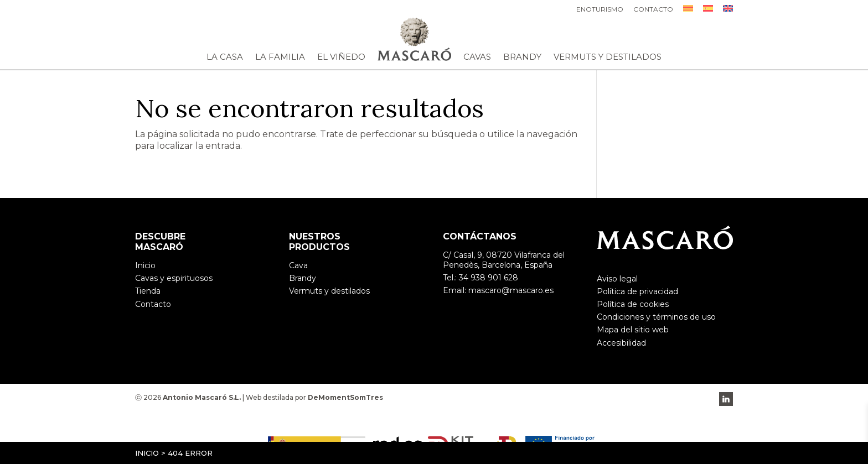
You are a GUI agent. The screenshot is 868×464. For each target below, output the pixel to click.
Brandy (522, 57)
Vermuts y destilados (608, 57)
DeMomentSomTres (345, 397)
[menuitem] (688, 11)
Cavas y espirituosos (174, 278)
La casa (225, 57)
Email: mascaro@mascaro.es (498, 290)
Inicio (147, 453)
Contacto (653, 10)
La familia (280, 57)
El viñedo (341, 57)
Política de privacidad (637, 291)
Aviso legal (617, 279)
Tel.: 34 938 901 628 (480, 278)
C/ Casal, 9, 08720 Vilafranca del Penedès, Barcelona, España (504, 260)
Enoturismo (600, 10)
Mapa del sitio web (633, 330)
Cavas (477, 57)
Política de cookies (633, 304)
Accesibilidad (621, 343)
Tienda (148, 291)
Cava (298, 265)
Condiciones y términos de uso (656, 317)
